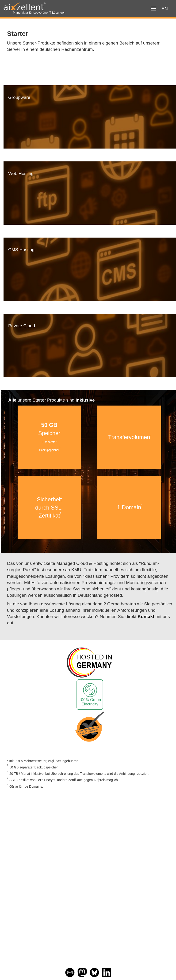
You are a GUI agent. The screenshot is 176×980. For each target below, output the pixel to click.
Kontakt (146, 617)
